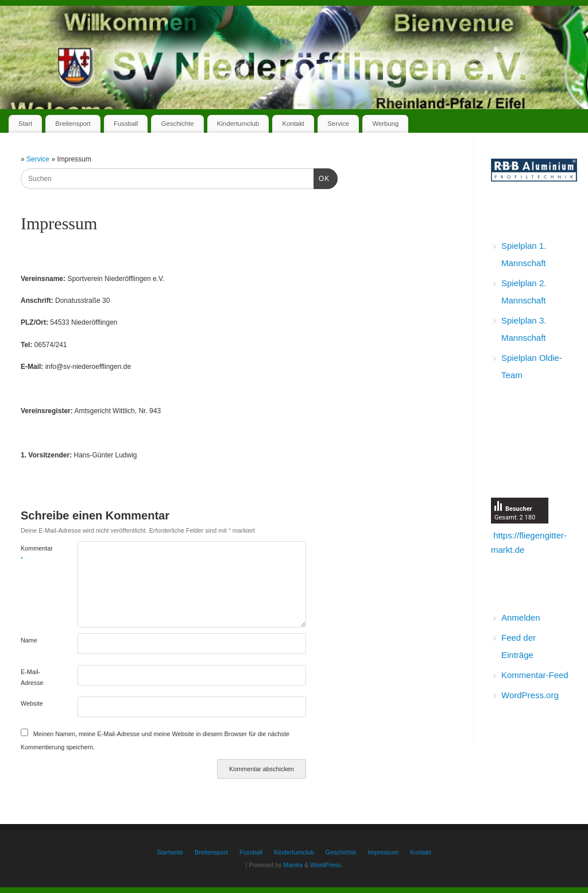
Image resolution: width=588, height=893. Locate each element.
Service (338, 124)
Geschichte (178, 124)
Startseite (170, 852)
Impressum (383, 852)
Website (32, 703)
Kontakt (293, 124)
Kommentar (35, 553)
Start (25, 124)
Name (29, 640)
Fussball (126, 124)
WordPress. (326, 865)
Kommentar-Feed (535, 675)
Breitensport (73, 124)
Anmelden (521, 617)
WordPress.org (530, 695)
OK (322, 178)
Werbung (385, 124)
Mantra (293, 865)
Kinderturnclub (238, 124)
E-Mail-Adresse (32, 677)
